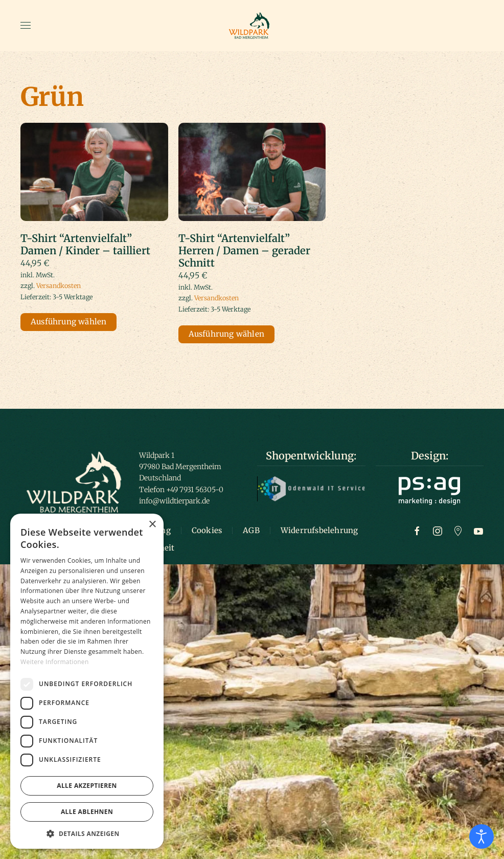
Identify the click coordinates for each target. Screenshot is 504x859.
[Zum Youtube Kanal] (478, 530)
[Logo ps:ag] (429, 490)
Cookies (207, 530)
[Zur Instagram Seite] (438, 530)
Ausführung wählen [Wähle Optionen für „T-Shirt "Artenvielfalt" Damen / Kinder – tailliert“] (68, 322)
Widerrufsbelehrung (319, 530)
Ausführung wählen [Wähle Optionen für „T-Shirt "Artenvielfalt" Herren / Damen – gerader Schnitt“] (226, 334)
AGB (251, 530)
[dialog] (87, 681)
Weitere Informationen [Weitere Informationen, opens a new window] (55, 662)
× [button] (152, 525)
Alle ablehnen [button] (87, 812)
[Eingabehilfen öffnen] (482, 836)
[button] (26, 26)
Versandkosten (59, 286)
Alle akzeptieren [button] (87, 786)
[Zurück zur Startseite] (252, 26)
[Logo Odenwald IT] (311, 488)
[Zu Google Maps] (458, 530)
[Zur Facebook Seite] (417, 530)
